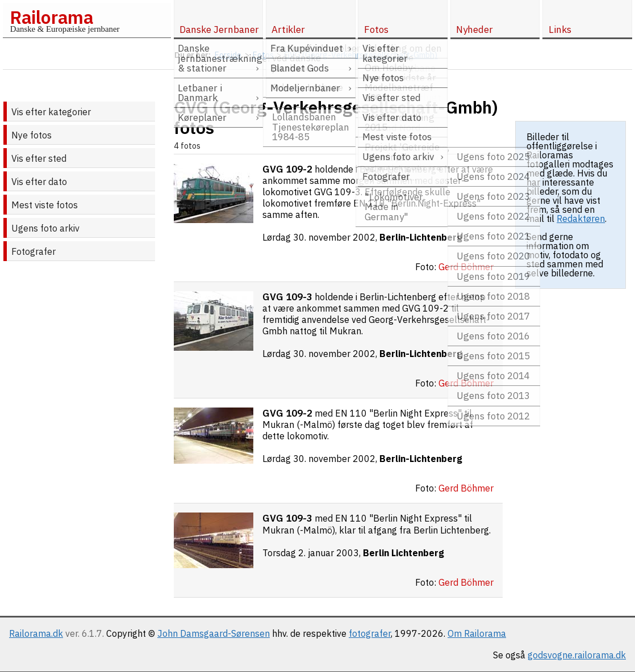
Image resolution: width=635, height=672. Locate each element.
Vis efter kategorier (51, 112)
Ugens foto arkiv (45, 228)
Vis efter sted (39, 158)
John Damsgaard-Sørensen (214, 633)
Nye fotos (32, 135)
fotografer (370, 633)
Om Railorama (477, 633)
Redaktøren (581, 219)
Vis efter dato (39, 182)
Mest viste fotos (45, 205)
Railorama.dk (36, 633)
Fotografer (34, 251)
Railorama (51, 17)
